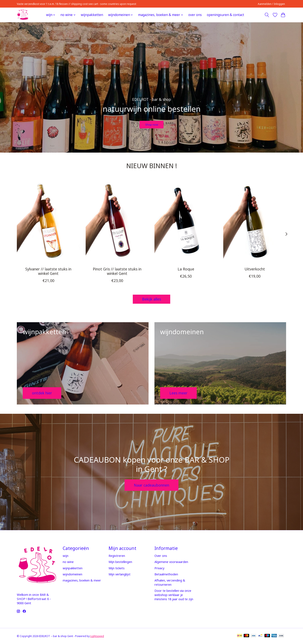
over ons (195, 15)
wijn (66, 556)
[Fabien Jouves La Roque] (186, 221)
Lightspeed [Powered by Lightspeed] (97, 636)
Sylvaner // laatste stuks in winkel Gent (48, 271)
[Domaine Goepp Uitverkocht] (255, 221)
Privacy (159, 568)
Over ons (161, 556)
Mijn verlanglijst (120, 574)
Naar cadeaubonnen (151, 485)
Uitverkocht (255, 269)
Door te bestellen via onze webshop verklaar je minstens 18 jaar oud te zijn (174, 595)
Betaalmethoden (166, 574)
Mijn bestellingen (120, 562)
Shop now (151, 122)
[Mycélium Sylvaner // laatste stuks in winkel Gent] (48, 221)
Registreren (117, 556)
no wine (68, 562)
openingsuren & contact (225, 15)
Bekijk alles (151, 299)
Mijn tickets (117, 568)
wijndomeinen (72, 574)
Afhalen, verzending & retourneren (170, 582)
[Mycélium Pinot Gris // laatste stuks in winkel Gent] (117, 221)
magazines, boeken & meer (82, 580)
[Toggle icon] (267, 15)
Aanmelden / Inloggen (271, 4)
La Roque (186, 269)
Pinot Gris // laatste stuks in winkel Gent (117, 271)
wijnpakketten (92, 15)
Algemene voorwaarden (171, 562)
